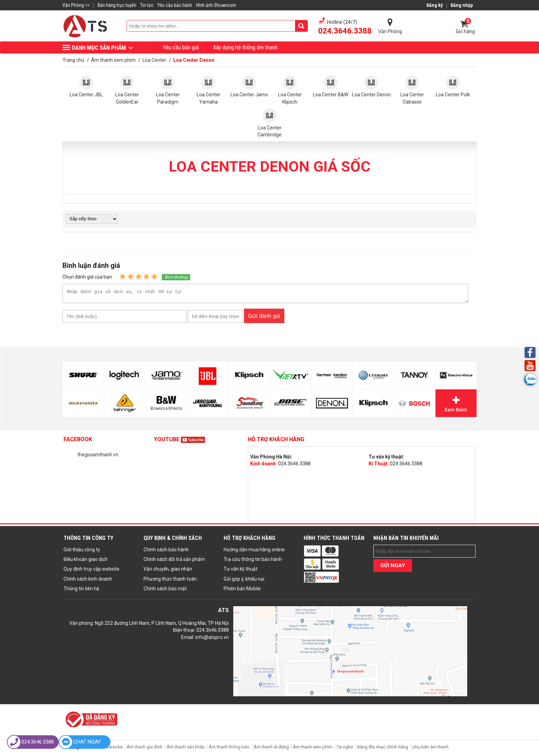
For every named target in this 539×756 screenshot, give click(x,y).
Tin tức (147, 5)
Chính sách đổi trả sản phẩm (174, 561)
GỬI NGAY (393, 568)
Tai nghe (345, 749)
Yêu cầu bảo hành (175, 5)
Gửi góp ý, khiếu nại (244, 581)
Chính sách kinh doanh (88, 581)
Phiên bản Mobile (242, 591)
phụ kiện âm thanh (430, 749)
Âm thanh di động (271, 749)
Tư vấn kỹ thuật (241, 571)
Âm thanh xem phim (313, 749)
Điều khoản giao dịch (86, 561)
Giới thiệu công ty (82, 552)
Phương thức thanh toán (170, 581)
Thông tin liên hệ (81, 591)
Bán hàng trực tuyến (117, 5)
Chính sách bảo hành (166, 552)
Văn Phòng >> (76, 5)
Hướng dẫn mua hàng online (254, 552)
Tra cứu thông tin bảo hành (253, 561)
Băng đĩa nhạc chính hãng (383, 749)
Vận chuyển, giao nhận (168, 571)
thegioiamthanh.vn (98, 457)
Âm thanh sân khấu (186, 749)
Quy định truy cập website (91, 571)
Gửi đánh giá (264, 318)
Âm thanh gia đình (145, 749)
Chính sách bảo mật (165, 591)
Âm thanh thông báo (229, 749)
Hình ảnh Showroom (216, 5)
